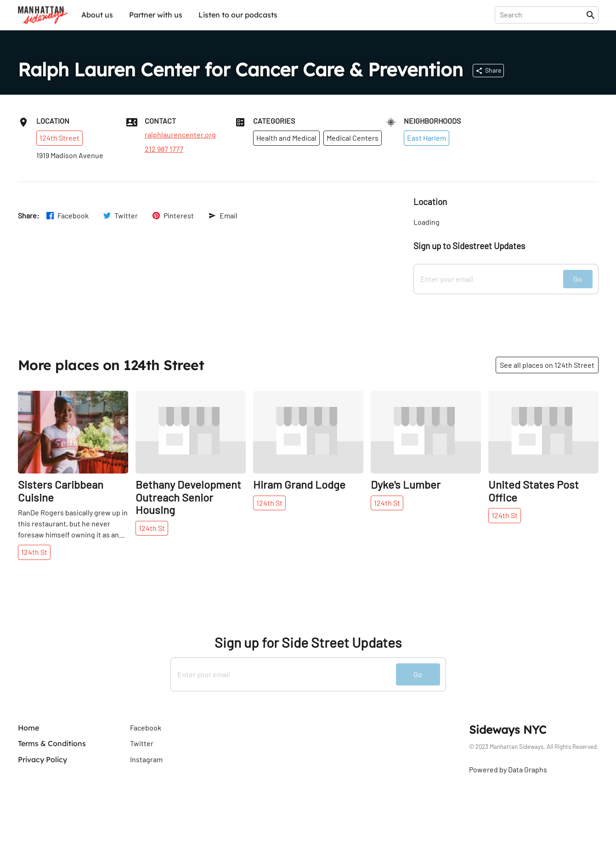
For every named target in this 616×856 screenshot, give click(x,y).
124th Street (59, 138)
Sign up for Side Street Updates (308, 642)
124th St (34, 552)
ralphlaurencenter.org (180, 135)
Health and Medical (286, 138)
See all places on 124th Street (547, 365)
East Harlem (427, 138)
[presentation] (542, 15)
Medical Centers (353, 138)
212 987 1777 (164, 149)
